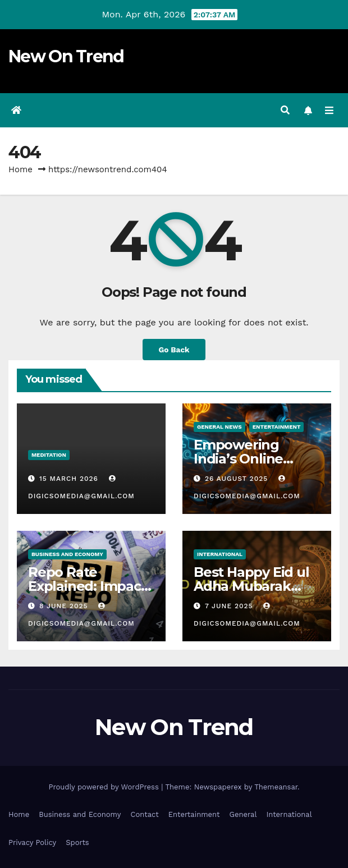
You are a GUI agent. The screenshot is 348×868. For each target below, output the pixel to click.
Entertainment (277, 427)
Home (20, 169)
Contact (145, 814)
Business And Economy (67, 554)
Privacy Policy (32, 842)
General (243, 814)
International (220, 554)
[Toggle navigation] (329, 111)
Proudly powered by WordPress (105, 787)
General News (219, 427)
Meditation (49, 455)
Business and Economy (80, 814)
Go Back (174, 350)
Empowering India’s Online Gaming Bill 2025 (249, 459)
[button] (285, 110)
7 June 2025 (230, 606)
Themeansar (276, 787)
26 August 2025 (238, 479)
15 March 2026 (70, 479)
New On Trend (66, 56)
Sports (77, 842)
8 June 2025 (65, 606)
